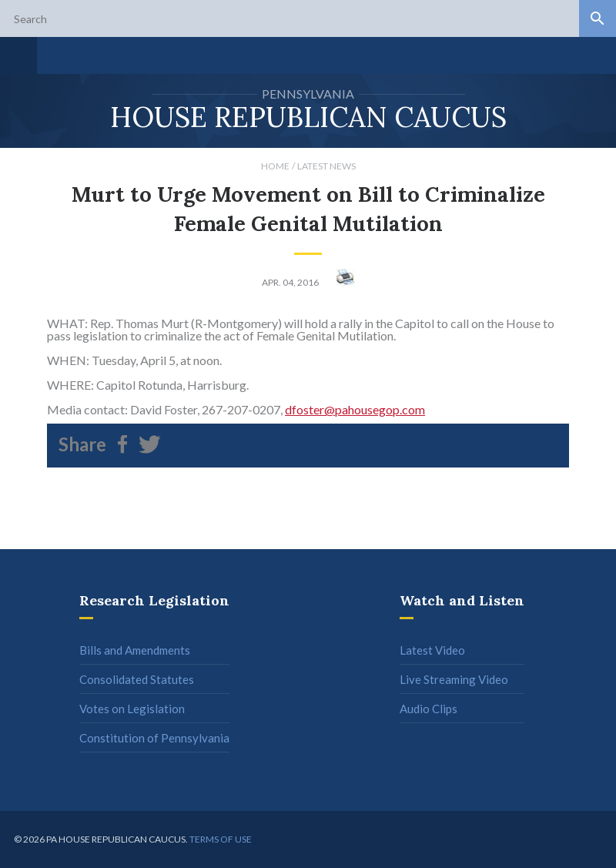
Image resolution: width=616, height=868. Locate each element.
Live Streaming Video (454, 679)
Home (275, 166)
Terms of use (221, 839)
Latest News (326, 166)
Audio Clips (429, 709)
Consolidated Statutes (137, 679)
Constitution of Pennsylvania (154, 738)
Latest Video (432, 650)
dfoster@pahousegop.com (355, 409)
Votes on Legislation (132, 709)
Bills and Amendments (135, 650)
